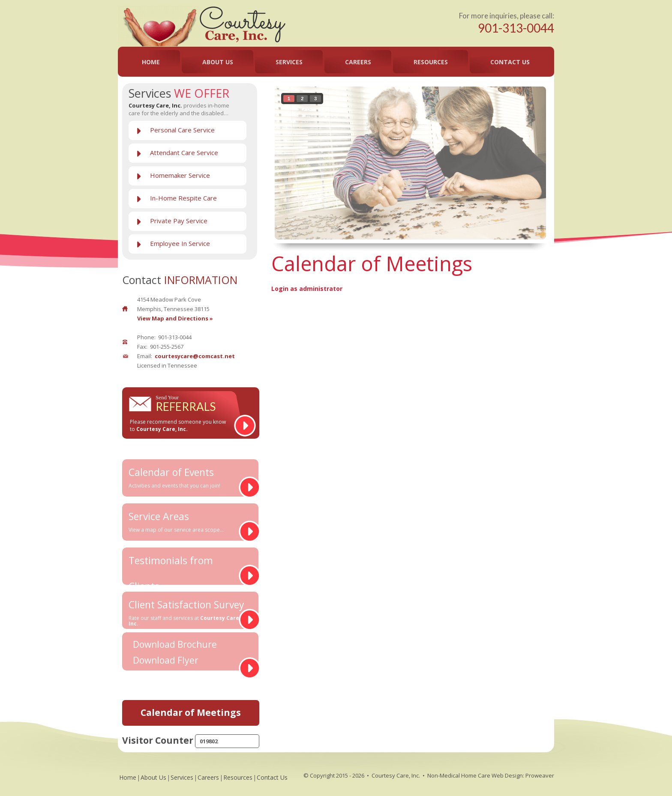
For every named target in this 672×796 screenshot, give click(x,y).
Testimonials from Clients (187, 569)
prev (299, 162)
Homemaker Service (180, 175)
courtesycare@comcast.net (195, 356)
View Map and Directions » (175, 318)
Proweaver (540, 775)
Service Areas (187, 521)
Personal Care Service (182, 130)
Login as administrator (307, 289)
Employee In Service (180, 243)
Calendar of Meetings (191, 712)
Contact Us (510, 62)
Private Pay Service (179, 221)
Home (151, 62)
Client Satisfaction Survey (187, 612)
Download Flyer (166, 660)
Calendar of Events (187, 477)
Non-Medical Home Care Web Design (475, 775)
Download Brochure (175, 645)
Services (289, 62)
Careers (358, 62)
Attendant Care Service (184, 153)
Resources (431, 62)
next (522, 162)
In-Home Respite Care (183, 198)
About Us (218, 62)
